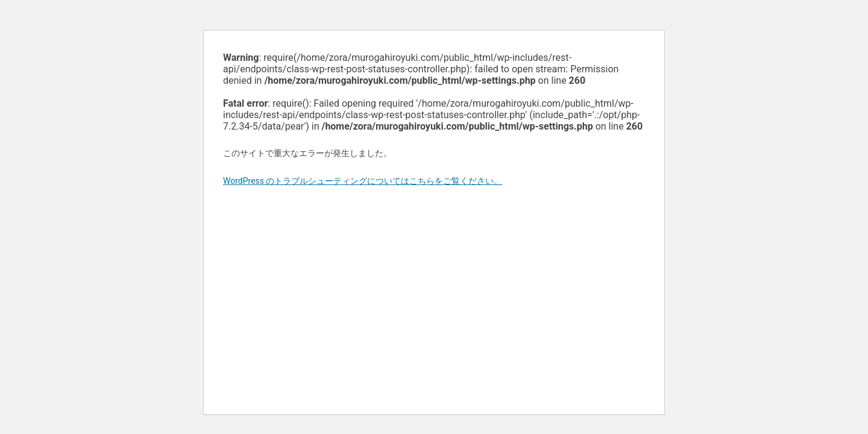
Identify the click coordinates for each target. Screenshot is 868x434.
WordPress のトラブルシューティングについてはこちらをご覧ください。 (363, 181)
